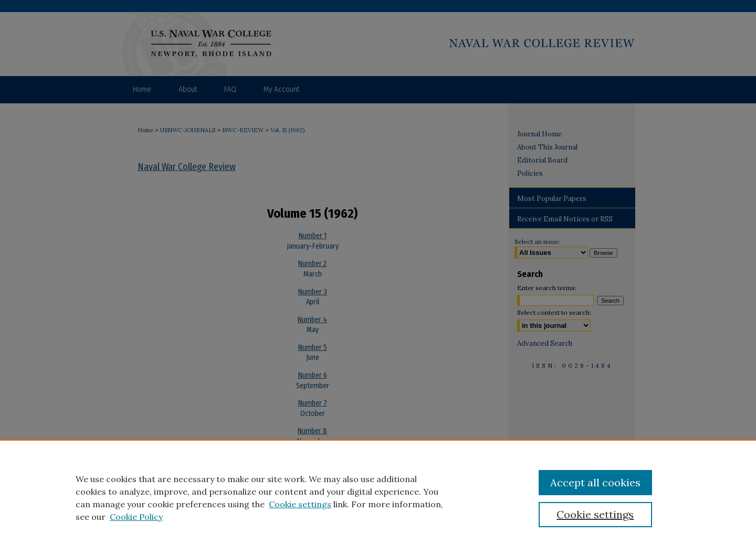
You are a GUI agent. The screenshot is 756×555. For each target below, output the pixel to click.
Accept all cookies (595, 482)
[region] (378, 497)
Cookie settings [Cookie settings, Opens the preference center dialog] (595, 514)
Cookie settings (300, 504)
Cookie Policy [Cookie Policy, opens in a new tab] (136, 517)
